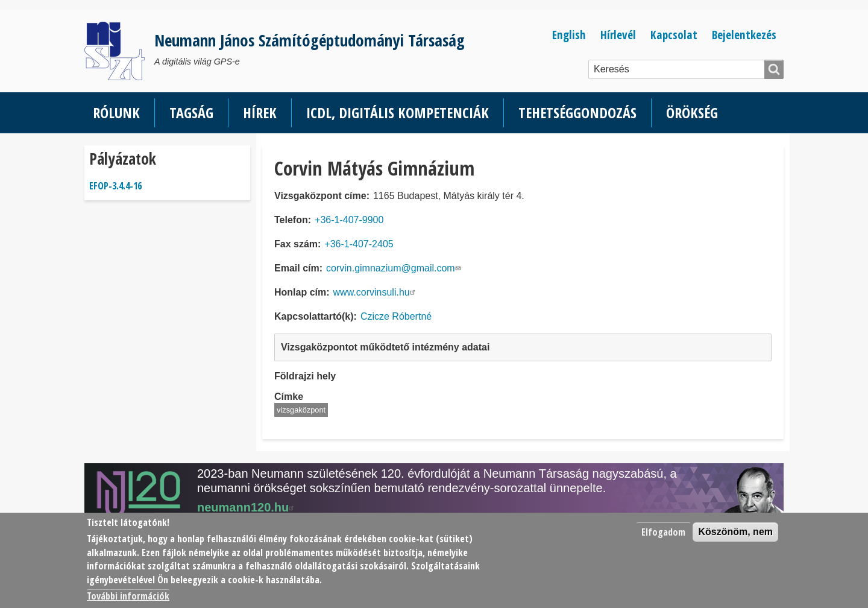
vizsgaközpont (301, 410)
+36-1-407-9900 (349, 220)
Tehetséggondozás (577, 112)
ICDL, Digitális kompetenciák (398, 112)
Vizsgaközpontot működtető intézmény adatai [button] (385, 347)
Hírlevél (618, 35)
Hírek (260, 112)
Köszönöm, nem (735, 532)
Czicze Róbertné (396, 316)
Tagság (191, 112)
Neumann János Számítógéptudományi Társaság (310, 40)
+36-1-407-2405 (359, 244)
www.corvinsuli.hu (376, 292)
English (569, 35)
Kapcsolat (674, 35)
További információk (128, 596)
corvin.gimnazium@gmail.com (395, 268)
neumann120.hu (247, 507)
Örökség (692, 112)
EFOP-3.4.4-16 (115, 186)
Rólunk (116, 112)
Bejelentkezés (744, 35)
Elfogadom (663, 532)
